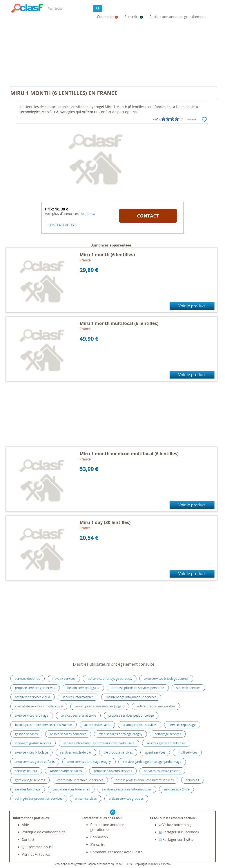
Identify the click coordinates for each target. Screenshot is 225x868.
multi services (187, 752)
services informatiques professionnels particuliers (99, 743)
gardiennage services (30, 780)
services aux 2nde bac (76, 752)
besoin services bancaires (68, 734)
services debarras (27, 679)
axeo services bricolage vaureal (166, 679)
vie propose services (118, 752)
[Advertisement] (112, 55)
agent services (155, 752)
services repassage (182, 725)
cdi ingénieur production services (39, 798)
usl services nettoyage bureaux (110, 679)
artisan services (86, 798)
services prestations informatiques (127, 789)
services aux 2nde (176, 789)
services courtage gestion (162, 771)
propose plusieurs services (113, 771)
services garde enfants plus (166, 743)
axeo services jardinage (32, 715)
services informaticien (78, 697)
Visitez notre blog (175, 825)
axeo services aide (97, 725)
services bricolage (28, 789)
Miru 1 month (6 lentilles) (107, 255)
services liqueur (26, 771)
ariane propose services (140, 725)
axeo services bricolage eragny (121, 734)
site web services (188, 688)
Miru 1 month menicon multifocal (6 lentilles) (129, 454)
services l (192, 780)
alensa (90, 214)
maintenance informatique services (131, 697)
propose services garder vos (35, 688)
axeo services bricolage (31, 752)
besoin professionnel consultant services (145, 780)
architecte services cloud (33, 697)
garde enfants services (66, 771)
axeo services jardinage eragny (89, 762)
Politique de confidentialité (44, 832)
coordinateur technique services (80, 780)
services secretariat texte (78, 715)
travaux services (64, 679)
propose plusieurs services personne (138, 688)
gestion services (26, 734)
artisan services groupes (126, 798)
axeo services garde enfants (35, 762)
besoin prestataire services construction (44, 725)
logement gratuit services (33, 743)
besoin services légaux (83, 688)
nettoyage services (168, 734)
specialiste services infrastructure (39, 706)
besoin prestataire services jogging (100, 706)
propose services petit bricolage (131, 715)
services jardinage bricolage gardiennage (152, 762)
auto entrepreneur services (156, 706)
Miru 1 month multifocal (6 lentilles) (119, 323)
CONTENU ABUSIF (62, 225)
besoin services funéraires (71, 789)
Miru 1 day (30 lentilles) (105, 522)
